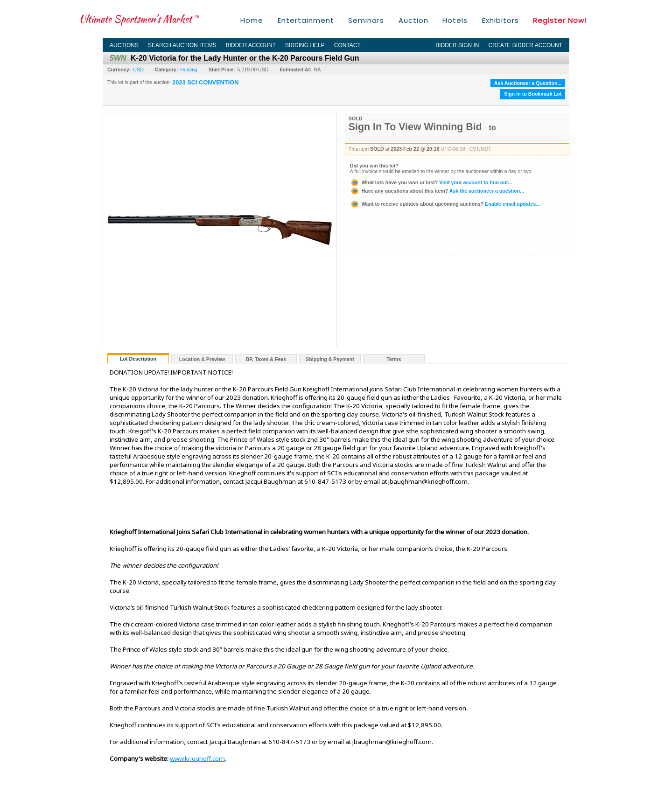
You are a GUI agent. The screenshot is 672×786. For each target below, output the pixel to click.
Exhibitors (500, 20)
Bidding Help (305, 45)
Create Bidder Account (525, 45)
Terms (394, 359)
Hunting (189, 70)
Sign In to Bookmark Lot (533, 94)
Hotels (455, 20)
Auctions (124, 45)
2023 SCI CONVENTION (205, 83)
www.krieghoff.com (197, 758)
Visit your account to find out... (431, 182)
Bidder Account (251, 45)
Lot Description (138, 359)
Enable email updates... (445, 204)
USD (138, 70)
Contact (347, 45)
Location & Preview (202, 359)
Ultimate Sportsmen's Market (139, 19)
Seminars (366, 20)
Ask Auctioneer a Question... (528, 83)
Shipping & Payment (330, 359)
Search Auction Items (182, 45)
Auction (413, 20)
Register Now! (560, 20)
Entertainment (306, 20)
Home (252, 20)
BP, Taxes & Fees (266, 359)
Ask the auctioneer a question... (437, 191)
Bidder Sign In (457, 45)
